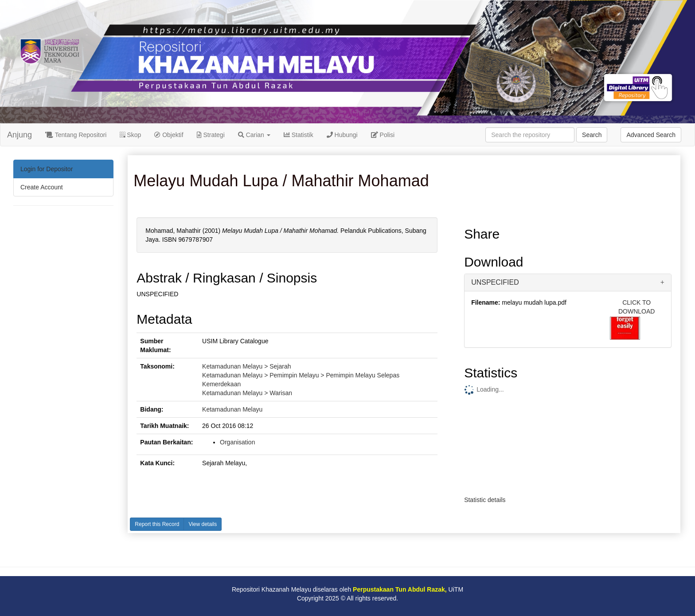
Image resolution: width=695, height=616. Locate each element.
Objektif (169, 135)
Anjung (20, 135)
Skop (130, 135)
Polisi (383, 135)
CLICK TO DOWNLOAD (636, 307)
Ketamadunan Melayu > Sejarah (246, 366)
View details (203, 524)
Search (592, 135)
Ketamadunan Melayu (232, 409)
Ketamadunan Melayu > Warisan (247, 393)
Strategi (211, 135)
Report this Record (157, 524)
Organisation (237, 442)
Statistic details (485, 500)
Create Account (42, 187)
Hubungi (342, 135)
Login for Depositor (47, 169)
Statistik (299, 135)
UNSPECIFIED (495, 282)
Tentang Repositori (76, 135)
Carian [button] (254, 135)
